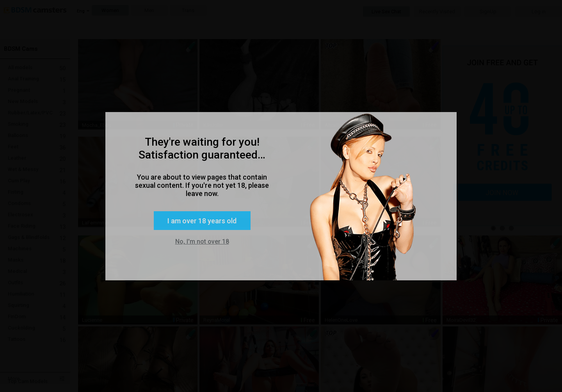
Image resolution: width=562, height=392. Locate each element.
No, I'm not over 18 (202, 241)
